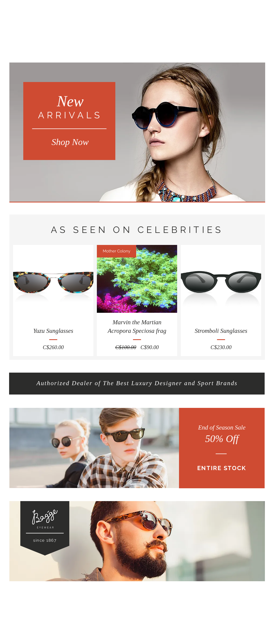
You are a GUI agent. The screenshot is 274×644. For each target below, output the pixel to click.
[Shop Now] (70, 142)
